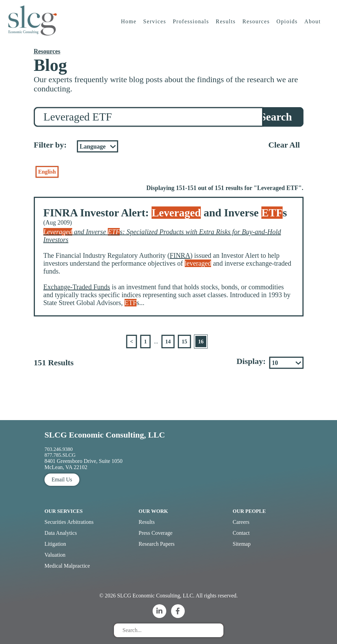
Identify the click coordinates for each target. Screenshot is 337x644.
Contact (241, 533)
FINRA (180, 255)
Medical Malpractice (67, 566)
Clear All (284, 145)
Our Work (153, 511)
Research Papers (157, 544)
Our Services (64, 511)
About (313, 26)
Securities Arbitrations (69, 522)
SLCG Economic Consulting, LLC (105, 435)
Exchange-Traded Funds (77, 287)
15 (184, 342)
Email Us (62, 479)
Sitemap (242, 544)
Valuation (55, 555)
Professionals (192, 26)
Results (226, 26)
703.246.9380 (59, 449)
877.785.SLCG (60, 455)
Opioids (288, 26)
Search (276, 117)
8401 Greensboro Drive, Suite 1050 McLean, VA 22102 (83, 464)
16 (201, 342)
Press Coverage (155, 533)
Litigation (55, 544)
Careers (241, 522)
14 (168, 342)
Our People (249, 511)
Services (155, 26)
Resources (257, 26)
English (47, 172)
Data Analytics (61, 533)
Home (129, 26)
